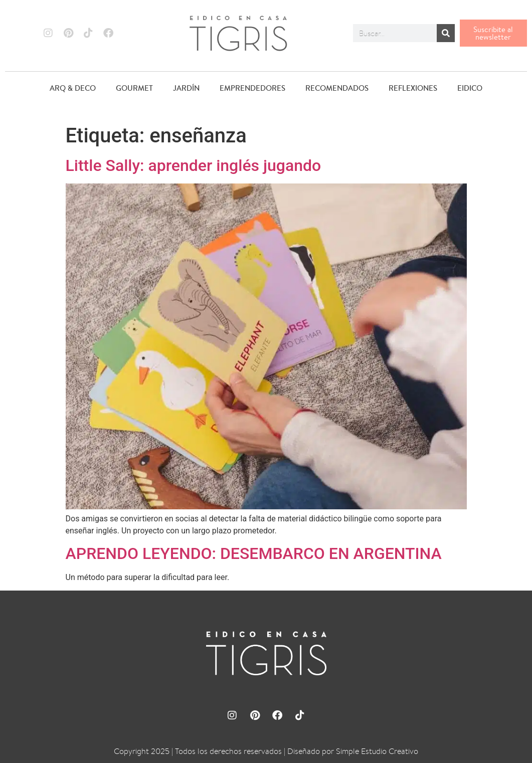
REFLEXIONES (413, 88)
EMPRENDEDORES (252, 88)
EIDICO (470, 88)
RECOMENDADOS (337, 88)
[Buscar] (446, 33)
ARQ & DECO (73, 88)
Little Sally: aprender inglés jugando (194, 165)
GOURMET (134, 88)
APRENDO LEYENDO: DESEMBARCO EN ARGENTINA (254, 553)
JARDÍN (186, 88)
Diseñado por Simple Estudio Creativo (353, 751)
